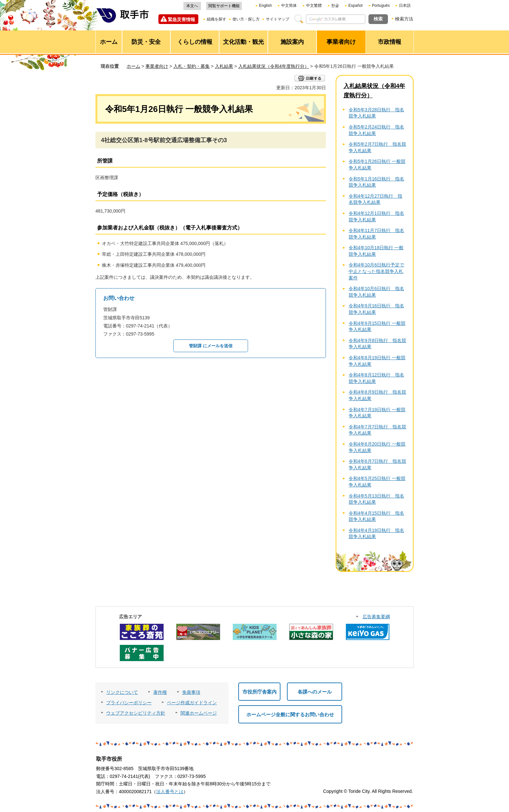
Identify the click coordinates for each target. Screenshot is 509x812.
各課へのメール (315, 692)
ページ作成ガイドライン (192, 703)
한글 (335, 6)
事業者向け (157, 66)
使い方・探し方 (246, 19)
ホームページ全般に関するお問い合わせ (290, 714)
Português (381, 6)
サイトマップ (278, 19)
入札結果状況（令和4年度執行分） (274, 66)
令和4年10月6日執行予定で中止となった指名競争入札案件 (376, 271)
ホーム (133, 66)
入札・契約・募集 (192, 66)
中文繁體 (314, 6)
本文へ (192, 6)
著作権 (160, 692)
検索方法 (404, 19)
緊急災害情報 (181, 19)
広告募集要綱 (376, 617)
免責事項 (191, 692)
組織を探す (217, 19)
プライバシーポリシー (129, 703)
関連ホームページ (199, 713)
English (265, 6)
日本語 (405, 6)
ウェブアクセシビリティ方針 (136, 713)
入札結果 (224, 66)
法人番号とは (170, 792)
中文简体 (289, 6)
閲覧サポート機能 (224, 6)
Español (355, 6)
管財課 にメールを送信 (211, 346)
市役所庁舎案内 (260, 692)
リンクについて (122, 692)
